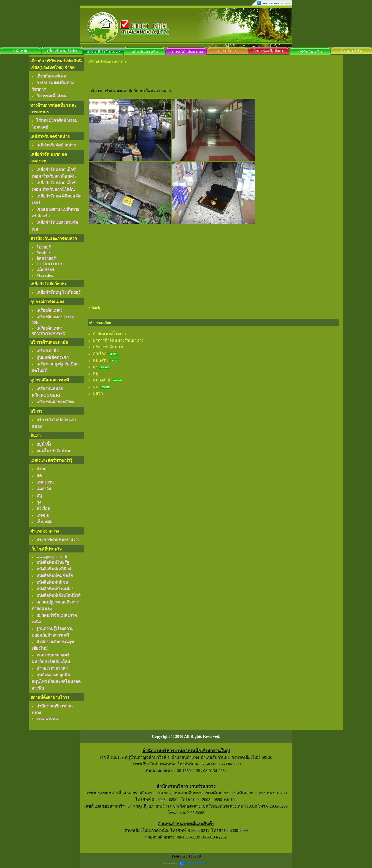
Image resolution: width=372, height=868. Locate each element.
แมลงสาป (102, 380)
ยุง (95, 367)
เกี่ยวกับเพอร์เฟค (62, 51)
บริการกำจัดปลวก (109, 347)
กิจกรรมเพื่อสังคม (269, 51)
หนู (96, 373)
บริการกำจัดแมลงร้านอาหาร (118, 340)
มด (96, 387)
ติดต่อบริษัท (351, 51)
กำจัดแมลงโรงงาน (109, 334)
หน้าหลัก (21, 51)
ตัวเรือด (100, 354)
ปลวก (98, 393)
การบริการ (227, 51)
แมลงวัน (100, 360)
